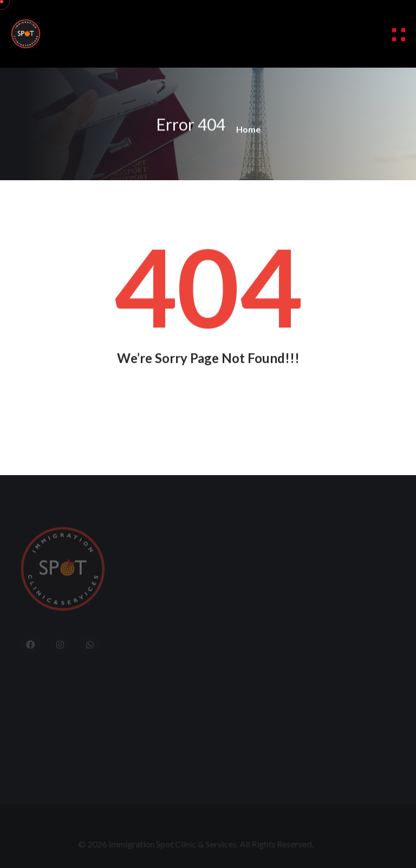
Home (248, 129)
